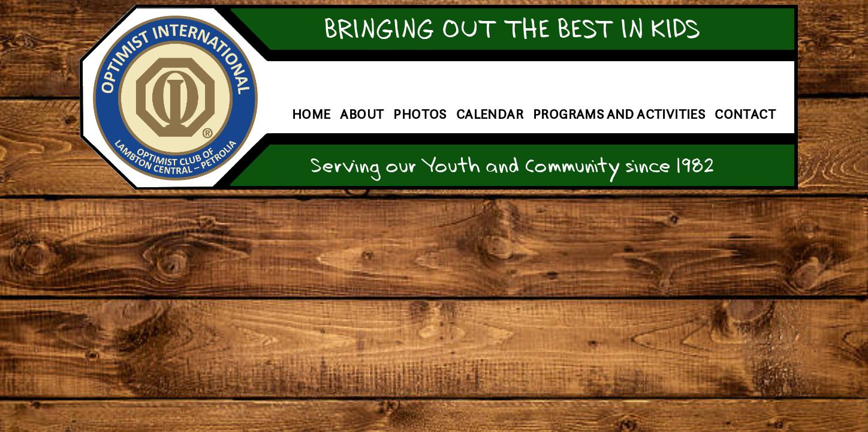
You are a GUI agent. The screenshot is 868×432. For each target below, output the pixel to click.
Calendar (490, 114)
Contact (745, 114)
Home (311, 114)
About (362, 114)
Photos (420, 114)
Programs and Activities (619, 114)
